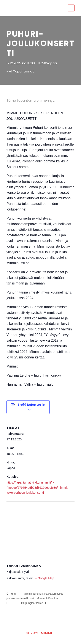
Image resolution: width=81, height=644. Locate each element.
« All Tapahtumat (20, 71)
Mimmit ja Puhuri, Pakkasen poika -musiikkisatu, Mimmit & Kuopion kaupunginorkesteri (43, 598)
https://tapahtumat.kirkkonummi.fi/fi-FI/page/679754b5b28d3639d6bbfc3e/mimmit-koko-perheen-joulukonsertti (37, 488)
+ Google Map (44, 578)
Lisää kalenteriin (32, 405)
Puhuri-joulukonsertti (14, 598)
